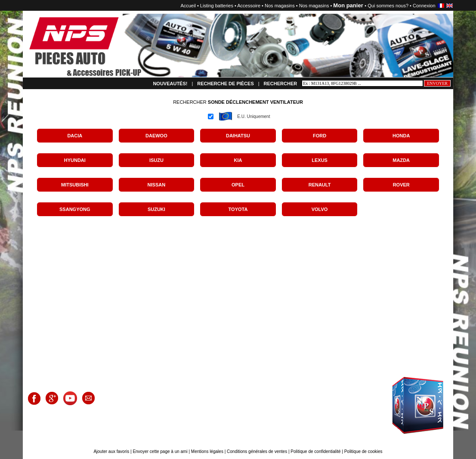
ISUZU (156, 160)
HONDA (401, 136)
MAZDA (401, 160)
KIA (238, 160)
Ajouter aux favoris (112, 451)
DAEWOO (156, 136)
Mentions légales (207, 451)
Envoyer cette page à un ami (161, 451)
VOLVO (320, 209)
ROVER (401, 185)
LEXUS (320, 160)
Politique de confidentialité (315, 451)
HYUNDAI (75, 160)
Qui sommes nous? (388, 6)
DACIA (75, 136)
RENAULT (320, 185)
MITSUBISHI (75, 185)
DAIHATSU (238, 136)
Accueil (188, 6)
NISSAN (157, 185)
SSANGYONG (75, 209)
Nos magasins (280, 6)
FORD (320, 136)
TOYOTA (238, 209)
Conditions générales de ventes (257, 451)
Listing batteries (217, 6)
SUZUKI (156, 209)
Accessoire (249, 6)
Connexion (424, 6)
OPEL (238, 185)
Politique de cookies (363, 451)
